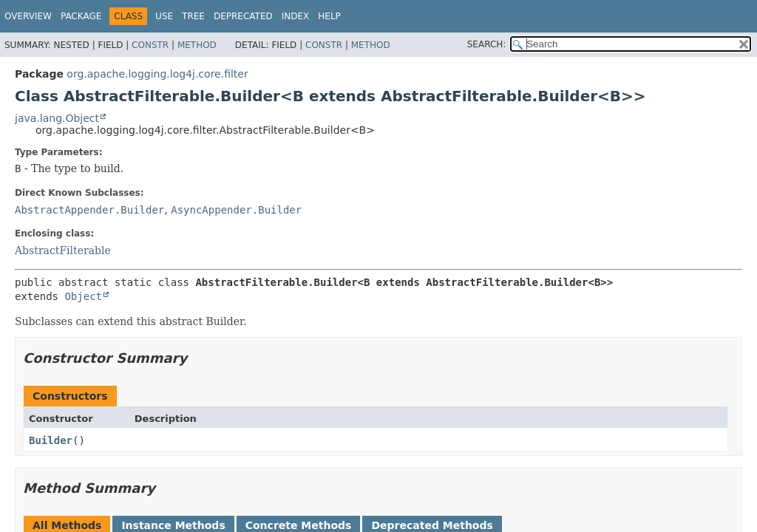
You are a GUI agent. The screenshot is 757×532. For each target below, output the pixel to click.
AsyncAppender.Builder (236, 210)
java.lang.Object (57, 118)
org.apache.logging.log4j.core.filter (157, 74)
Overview (28, 16)
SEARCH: (487, 44)
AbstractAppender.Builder (89, 210)
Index (296, 16)
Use (164, 16)
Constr (150, 45)
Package (81, 16)
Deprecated (243, 16)
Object (83, 296)
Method (197, 45)
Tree (193, 16)
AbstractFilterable (63, 250)
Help (329, 16)
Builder (51, 440)
